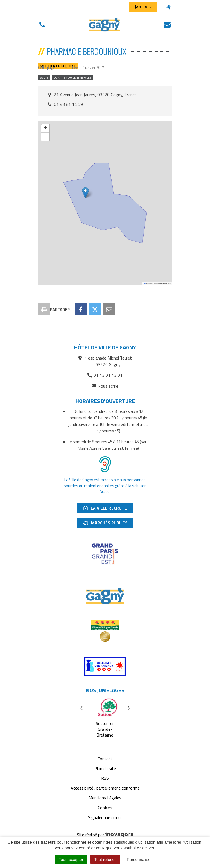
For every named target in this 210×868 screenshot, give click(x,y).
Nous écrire (105, 386)
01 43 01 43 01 (105, 375)
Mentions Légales (105, 798)
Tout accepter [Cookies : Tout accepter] (71, 859)
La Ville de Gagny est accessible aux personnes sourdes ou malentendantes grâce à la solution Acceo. (105, 486)
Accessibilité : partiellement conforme (105, 788)
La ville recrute (108, 509)
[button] (85, 193)
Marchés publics (108, 524)
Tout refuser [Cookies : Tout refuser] (105, 859)
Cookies (105, 808)
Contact (105, 759)
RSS (105, 778)
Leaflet (148, 284)
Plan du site (105, 768)
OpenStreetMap (163, 284)
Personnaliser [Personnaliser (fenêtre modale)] (139, 859)
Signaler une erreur (105, 817)
